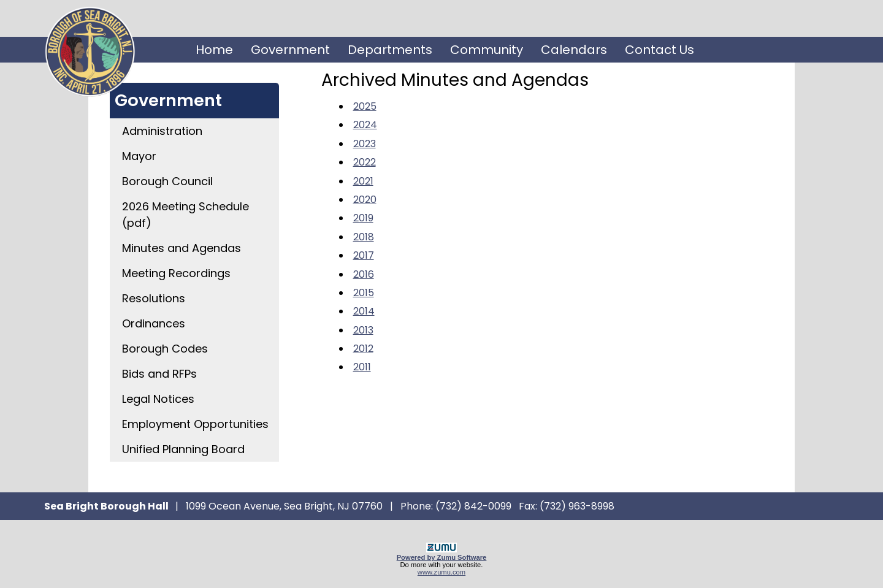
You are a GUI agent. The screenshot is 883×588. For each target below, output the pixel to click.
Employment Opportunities (195, 424)
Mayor (139, 156)
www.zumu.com (442, 572)
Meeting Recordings (176, 273)
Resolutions (154, 298)
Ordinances (154, 323)
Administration (162, 131)
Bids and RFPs (159, 374)
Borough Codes (165, 349)
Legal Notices (158, 399)
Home (214, 50)
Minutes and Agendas (182, 248)
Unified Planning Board (183, 449)
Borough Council (167, 181)
